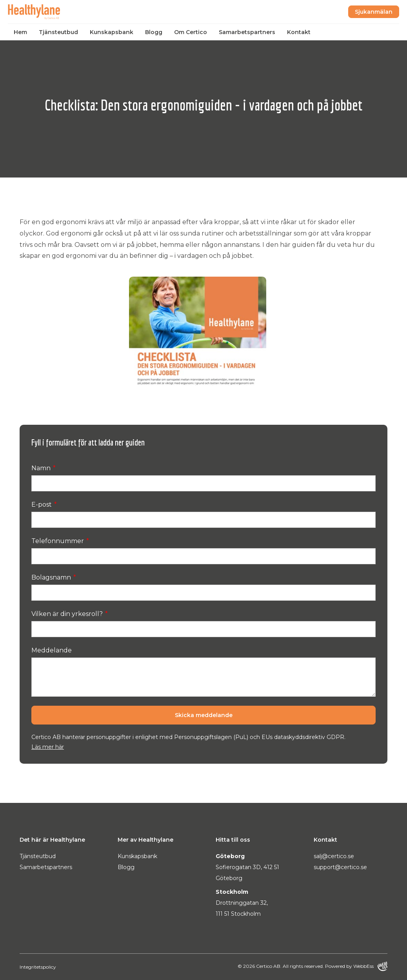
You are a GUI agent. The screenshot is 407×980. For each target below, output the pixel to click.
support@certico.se (340, 867)
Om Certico (191, 32)
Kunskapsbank (112, 32)
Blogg (154, 32)
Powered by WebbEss (356, 966)
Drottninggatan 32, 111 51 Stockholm (242, 908)
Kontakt (299, 32)
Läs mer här (48, 747)
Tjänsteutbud (58, 32)
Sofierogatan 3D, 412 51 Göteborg (247, 873)
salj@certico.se (334, 856)
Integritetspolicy (38, 967)
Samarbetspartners (247, 32)
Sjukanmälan (374, 12)
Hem (20, 32)
